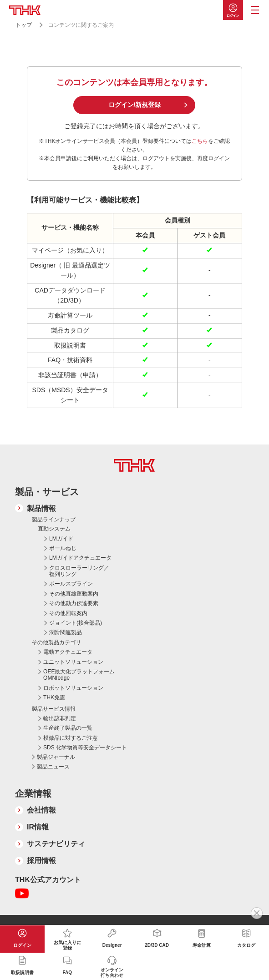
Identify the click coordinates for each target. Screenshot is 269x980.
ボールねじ (63, 548)
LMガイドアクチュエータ (80, 558)
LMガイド (61, 539)
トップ (24, 25)
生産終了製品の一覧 (68, 728)
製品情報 (41, 508)
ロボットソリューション (73, 688)
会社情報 (41, 810)
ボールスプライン (71, 584)
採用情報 (41, 861)
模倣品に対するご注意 (71, 738)
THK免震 (54, 697)
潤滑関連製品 (66, 632)
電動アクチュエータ (68, 652)
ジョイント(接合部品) (76, 623)
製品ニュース (53, 767)
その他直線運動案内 (74, 594)
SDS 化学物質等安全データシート (85, 748)
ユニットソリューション (73, 662)
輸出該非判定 (60, 718)
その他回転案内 (68, 613)
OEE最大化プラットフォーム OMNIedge (79, 675)
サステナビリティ (56, 844)
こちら (200, 141)
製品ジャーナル (56, 757)
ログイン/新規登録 (135, 105)
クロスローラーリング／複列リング (79, 571)
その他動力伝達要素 (74, 603)
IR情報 (38, 827)
